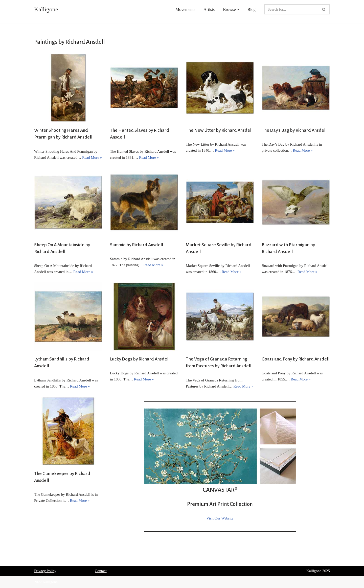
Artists (209, 9)
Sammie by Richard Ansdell (136, 245)
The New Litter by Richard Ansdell (219, 130)
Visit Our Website (220, 518)
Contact (101, 571)
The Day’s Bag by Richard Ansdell (294, 130)
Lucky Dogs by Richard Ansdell (140, 359)
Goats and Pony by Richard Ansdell (295, 359)
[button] (238, 9)
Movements (185, 9)
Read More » (92, 157)
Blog (252, 9)
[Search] (291, 9)
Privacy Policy (45, 571)
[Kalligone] (46, 9)
